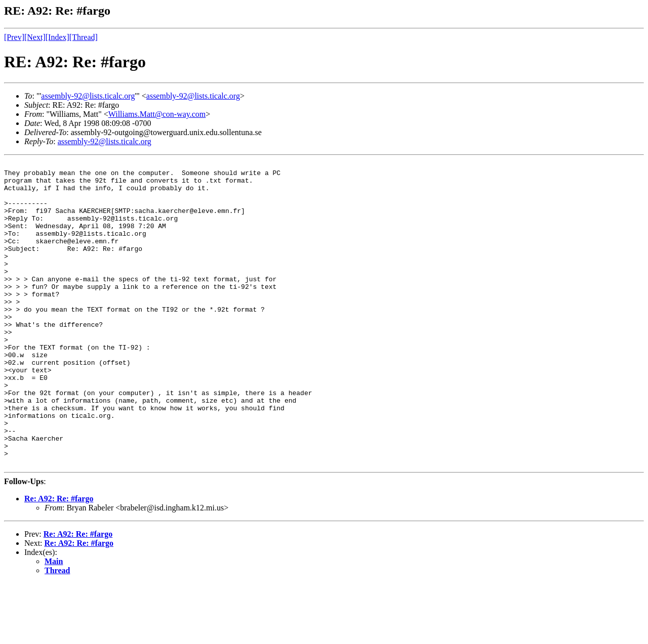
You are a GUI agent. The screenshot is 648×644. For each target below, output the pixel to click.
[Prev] (14, 37)
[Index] (57, 37)
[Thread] (84, 37)
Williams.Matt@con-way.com (157, 114)
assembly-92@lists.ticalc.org (88, 96)
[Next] (35, 37)
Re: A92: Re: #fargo (59, 559)
